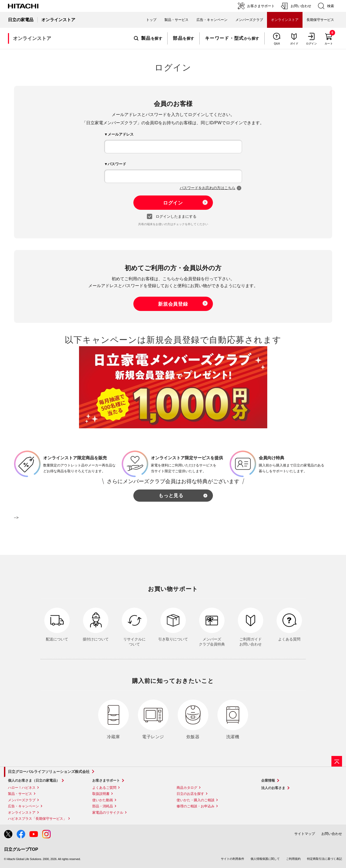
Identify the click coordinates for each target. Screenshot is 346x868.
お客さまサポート (106, 780)
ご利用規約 (293, 859)
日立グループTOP (21, 849)
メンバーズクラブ (249, 20)
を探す (148, 38)
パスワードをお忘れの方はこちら (208, 188)
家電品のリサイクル (108, 813)
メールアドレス (121, 134)
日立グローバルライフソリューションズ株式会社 (49, 772)
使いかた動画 (103, 800)
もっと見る (171, 496)
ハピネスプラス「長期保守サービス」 (37, 819)
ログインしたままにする (173, 217)
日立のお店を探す (190, 794)
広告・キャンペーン (23, 806)
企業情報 (268, 780)
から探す (232, 38)
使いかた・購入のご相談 (196, 800)
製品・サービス (20, 794)
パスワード (117, 164)
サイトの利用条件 (233, 859)
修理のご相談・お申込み (196, 806)
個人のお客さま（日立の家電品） (34, 780)
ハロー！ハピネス (22, 788)
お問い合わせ (332, 834)
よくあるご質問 (104, 788)
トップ (151, 20)
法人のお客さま (273, 788)
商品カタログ (187, 788)
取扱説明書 (101, 794)
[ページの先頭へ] (337, 761)
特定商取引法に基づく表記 (325, 859)
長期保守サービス (320, 20)
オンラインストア (22, 813)
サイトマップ (305, 834)
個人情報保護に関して (265, 859)
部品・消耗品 (103, 806)
